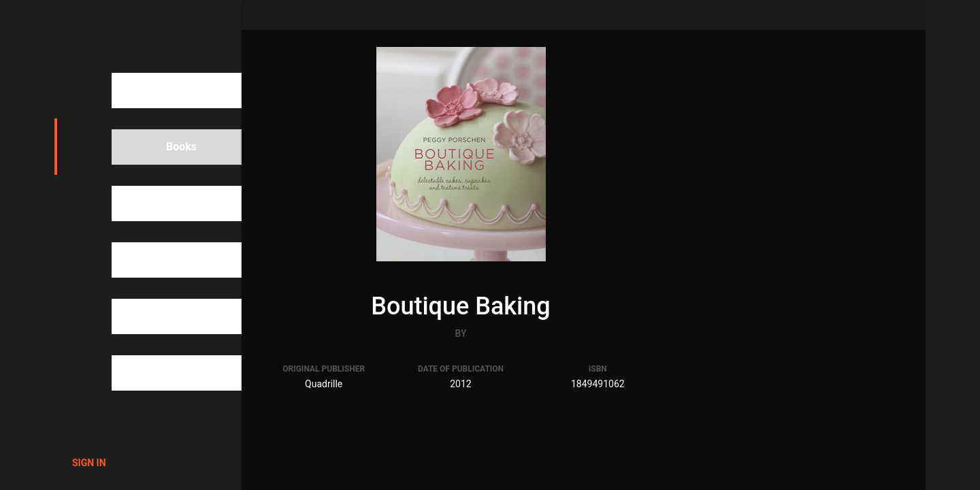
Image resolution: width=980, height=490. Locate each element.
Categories (169, 260)
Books (158, 147)
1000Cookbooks (134, 34)
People (160, 203)
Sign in (89, 463)
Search (160, 91)
